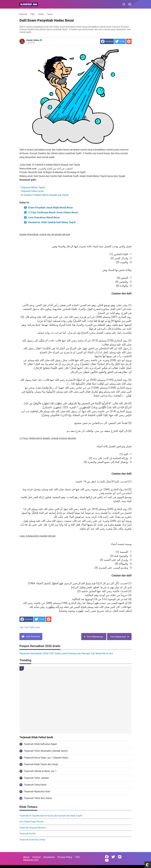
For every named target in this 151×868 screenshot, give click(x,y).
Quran (38, 627)
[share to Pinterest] (129, 41)
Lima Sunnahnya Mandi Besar (44, 217)
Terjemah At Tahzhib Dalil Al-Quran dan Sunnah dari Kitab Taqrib (51, 816)
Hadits (32, 627)
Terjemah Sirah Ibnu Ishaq (32, 840)
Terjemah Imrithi (28, 834)
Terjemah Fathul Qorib (32, 191)
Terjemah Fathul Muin (35, 785)
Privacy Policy (65, 857)
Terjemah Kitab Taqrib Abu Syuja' (41, 764)
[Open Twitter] (113, 857)
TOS (77, 857)
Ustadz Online (34, 40)
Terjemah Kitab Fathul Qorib (36, 737)
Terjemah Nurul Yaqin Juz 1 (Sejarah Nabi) (46, 758)
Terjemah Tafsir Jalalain (36, 778)
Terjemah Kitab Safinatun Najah (40, 744)
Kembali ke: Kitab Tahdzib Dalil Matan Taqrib (52, 222)
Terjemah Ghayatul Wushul (33, 828)
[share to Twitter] (120, 41)
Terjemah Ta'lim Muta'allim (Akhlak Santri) (46, 751)
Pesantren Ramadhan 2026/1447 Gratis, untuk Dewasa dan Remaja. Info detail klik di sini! (66, 653)
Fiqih (26, 627)
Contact (37, 857)
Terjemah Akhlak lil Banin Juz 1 (40, 771)
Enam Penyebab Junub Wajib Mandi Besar (51, 208)
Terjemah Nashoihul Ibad (37, 792)
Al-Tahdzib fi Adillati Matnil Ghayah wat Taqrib (45, 195)
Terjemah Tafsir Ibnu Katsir (38, 798)
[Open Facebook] (107, 857)
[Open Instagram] (120, 857)
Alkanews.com (31, 860)
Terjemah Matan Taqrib (33, 187)
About (26, 857)
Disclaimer (49, 857)
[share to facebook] (107, 41)
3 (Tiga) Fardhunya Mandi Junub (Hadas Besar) (53, 212)
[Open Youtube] (107, 860)
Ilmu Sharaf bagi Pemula (31, 822)
